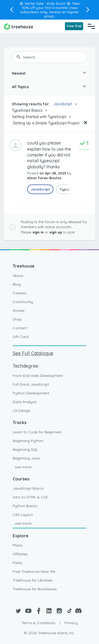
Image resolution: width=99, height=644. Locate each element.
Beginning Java (26, 458)
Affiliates (20, 554)
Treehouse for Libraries (33, 580)
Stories (19, 310)
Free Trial (74, 26)
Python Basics (25, 506)
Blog (17, 284)
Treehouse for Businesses (35, 589)
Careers (20, 293)
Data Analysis (25, 402)
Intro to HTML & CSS (30, 497)
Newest (19, 73)
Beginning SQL (25, 449)
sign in (38, 232)
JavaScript (63, 104)
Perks (17, 563)
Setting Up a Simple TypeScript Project (46, 123)
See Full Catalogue (33, 353)
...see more (22, 467)
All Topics (20, 87)
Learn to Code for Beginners (37, 432)
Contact (20, 328)
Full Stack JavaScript (31, 384)
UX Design (22, 411)
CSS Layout (23, 515)
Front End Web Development (38, 376)
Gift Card (21, 337)
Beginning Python (28, 441)
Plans (17, 545)
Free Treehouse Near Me (34, 571)
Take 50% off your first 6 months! (51, 6)
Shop (17, 319)
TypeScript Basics (27, 110)
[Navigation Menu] (91, 26)
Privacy (71, 623)
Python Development (31, 393)
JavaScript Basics (28, 488)
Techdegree (25, 366)
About (18, 276)
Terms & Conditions (38, 623)
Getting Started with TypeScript (39, 117)
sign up (56, 232)
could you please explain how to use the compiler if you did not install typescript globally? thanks (49, 155)
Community (23, 302)
